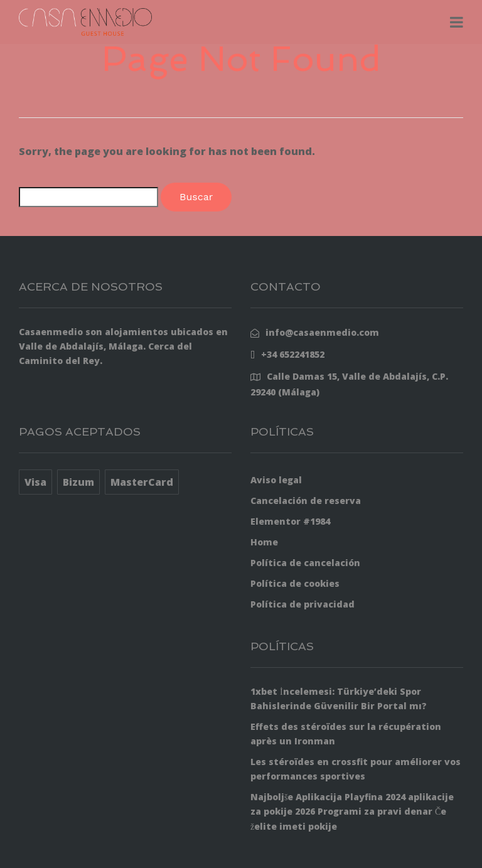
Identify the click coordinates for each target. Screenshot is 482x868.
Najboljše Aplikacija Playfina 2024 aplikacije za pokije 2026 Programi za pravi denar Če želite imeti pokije (352, 811)
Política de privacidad (303, 604)
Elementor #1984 (290, 521)
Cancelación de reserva (306, 501)
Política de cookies (295, 583)
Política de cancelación (305, 563)
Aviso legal (276, 480)
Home (264, 542)
